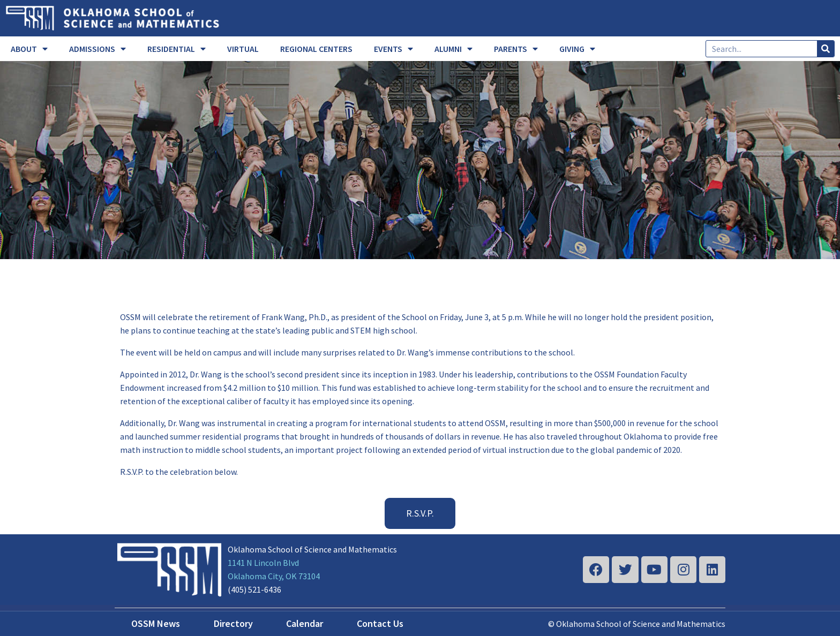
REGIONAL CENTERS (316, 49)
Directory (233, 623)
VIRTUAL (243, 49)
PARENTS (516, 49)
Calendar (305, 623)
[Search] (826, 49)
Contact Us (380, 623)
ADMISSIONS (97, 49)
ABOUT (29, 49)
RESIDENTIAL (177, 49)
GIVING (577, 49)
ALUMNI (453, 49)
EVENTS (393, 49)
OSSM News (156, 623)
